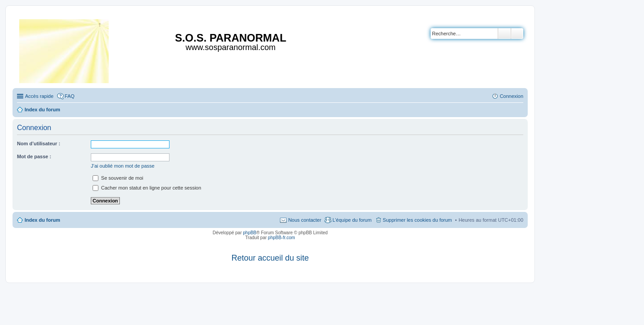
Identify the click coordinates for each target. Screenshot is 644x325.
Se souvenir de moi (118, 178)
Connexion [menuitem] (511, 96)
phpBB (250, 233)
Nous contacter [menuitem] (305, 220)
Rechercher (504, 34)
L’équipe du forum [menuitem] (352, 220)
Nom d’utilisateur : (39, 144)
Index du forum (42, 220)
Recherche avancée (517, 34)
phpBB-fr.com (282, 238)
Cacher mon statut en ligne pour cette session (147, 188)
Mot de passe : (34, 156)
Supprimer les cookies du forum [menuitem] (417, 220)
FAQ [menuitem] (70, 96)
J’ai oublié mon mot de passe (123, 166)
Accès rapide (39, 96)
